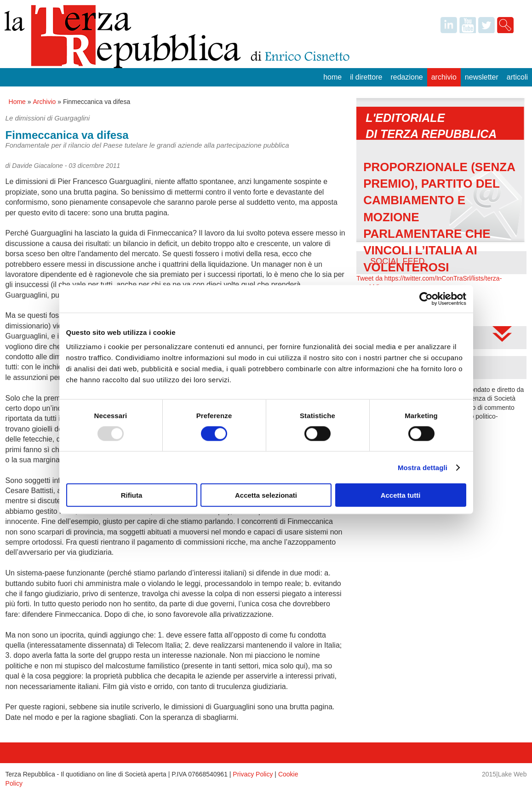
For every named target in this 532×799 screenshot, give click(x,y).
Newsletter (482, 77)
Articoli (517, 77)
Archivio (444, 77)
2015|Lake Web (504, 774)
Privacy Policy (253, 774)
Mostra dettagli (423, 467)
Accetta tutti (401, 495)
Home (332, 77)
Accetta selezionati (266, 495)
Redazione (406, 77)
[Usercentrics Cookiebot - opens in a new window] (426, 299)
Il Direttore (366, 77)
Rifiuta (132, 495)
